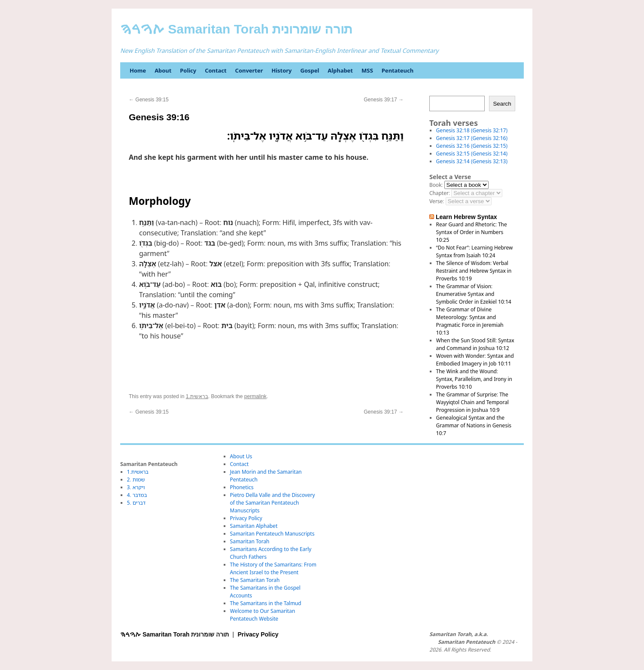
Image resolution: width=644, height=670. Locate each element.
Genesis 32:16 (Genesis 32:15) (472, 146)
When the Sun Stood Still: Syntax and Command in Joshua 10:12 (475, 344)
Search (502, 104)
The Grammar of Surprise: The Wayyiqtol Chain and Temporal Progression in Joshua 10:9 (472, 402)
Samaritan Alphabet (254, 526)
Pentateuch (398, 70)
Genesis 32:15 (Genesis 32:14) (472, 154)
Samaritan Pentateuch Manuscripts (272, 534)
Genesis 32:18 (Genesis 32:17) (472, 130)
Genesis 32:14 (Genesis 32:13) (472, 161)
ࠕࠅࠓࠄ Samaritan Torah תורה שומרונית (236, 29)
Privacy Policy (246, 518)
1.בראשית (197, 396)
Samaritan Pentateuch (466, 642)
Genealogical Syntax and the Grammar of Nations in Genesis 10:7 (474, 425)
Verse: (437, 201)
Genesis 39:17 (384, 100)
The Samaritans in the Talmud (266, 603)
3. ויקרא (136, 487)
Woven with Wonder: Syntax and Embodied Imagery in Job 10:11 (475, 360)
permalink (255, 396)
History (281, 70)
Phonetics (242, 487)
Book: (436, 185)
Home (138, 70)
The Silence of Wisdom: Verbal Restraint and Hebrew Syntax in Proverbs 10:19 (474, 271)
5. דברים (136, 503)
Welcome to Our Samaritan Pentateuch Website (263, 615)
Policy (188, 70)
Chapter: (440, 193)
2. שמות (136, 480)
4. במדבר (137, 495)
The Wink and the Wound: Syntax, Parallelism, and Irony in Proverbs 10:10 (474, 379)
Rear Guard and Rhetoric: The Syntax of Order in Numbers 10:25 (472, 232)
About (163, 70)
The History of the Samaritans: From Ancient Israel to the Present (273, 568)
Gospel (310, 70)
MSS (367, 70)
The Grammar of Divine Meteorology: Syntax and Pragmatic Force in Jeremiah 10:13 (470, 321)
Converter (249, 70)
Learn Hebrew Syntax (466, 217)
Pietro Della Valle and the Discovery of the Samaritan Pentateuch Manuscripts (273, 503)
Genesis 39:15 (149, 100)
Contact (216, 70)
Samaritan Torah (250, 541)
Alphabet (340, 70)
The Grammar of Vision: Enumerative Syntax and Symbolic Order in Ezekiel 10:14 (474, 294)
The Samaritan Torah (255, 580)
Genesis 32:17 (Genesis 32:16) (472, 138)
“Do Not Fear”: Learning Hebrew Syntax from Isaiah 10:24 (475, 251)
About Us (241, 456)
